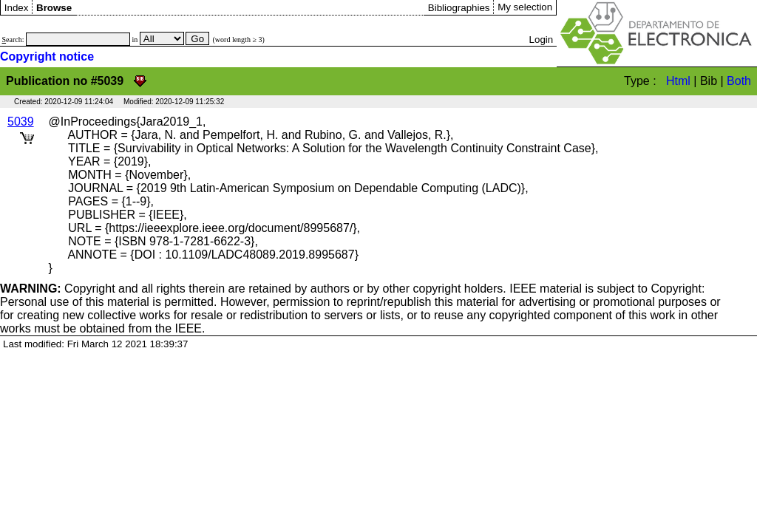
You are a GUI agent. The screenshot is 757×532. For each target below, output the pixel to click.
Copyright (58, 289)
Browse (54, 8)
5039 (21, 122)
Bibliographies (459, 8)
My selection (525, 7)
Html (678, 81)
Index (17, 8)
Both (739, 81)
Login (542, 40)
